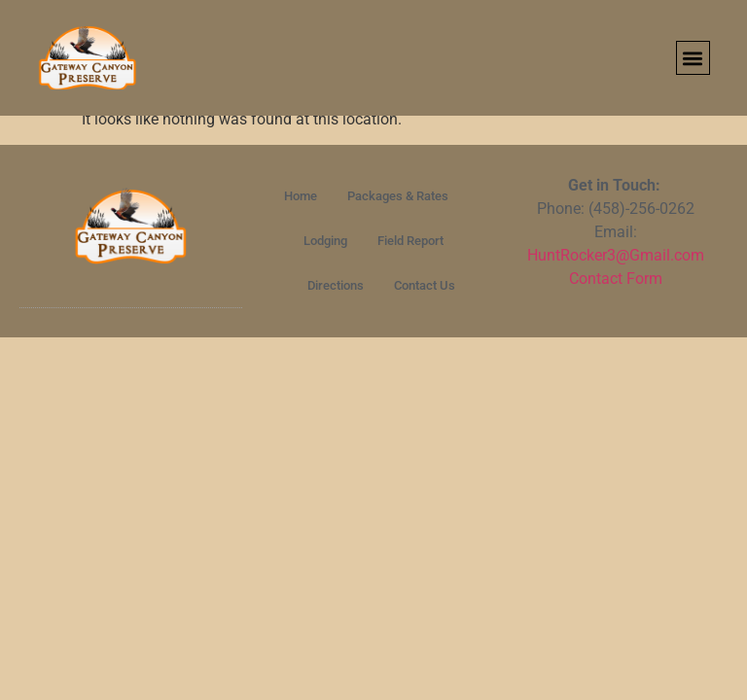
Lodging (325, 241)
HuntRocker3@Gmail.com (616, 255)
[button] (693, 58)
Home (301, 196)
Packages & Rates (398, 196)
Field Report (410, 241)
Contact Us (425, 285)
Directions (336, 285)
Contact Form (616, 279)
